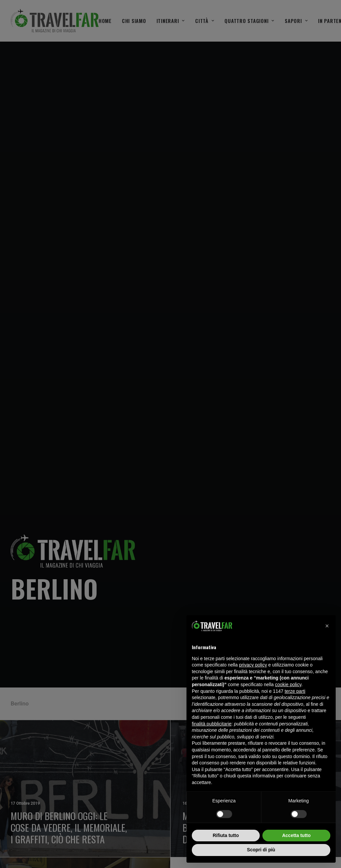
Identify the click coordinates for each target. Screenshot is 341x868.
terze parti (295, 691)
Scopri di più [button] (261, 850)
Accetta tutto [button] (296, 835)
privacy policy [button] (253, 665)
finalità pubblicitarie (212, 724)
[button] (327, 626)
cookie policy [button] (288, 684)
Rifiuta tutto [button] (226, 835)
